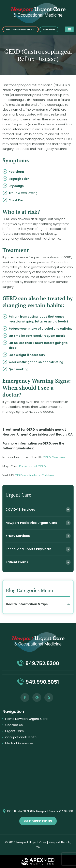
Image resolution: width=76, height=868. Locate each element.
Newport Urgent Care (31, 842)
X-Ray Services (18, 536)
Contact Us (14, 725)
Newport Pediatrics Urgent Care (31, 523)
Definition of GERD (33, 466)
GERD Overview (54, 457)
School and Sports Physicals (28, 549)
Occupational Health (21, 737)
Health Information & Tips (27, 604)
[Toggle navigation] (69, 29)
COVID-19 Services (20, 510)
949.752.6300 (42, 663)
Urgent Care (15, 731)
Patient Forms (17, 562)
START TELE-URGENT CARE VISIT (21, 29)
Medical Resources (19, 743)
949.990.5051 (42, 682)
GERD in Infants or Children (34, 475)
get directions (38, 821)
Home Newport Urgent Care (26, 719)
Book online (49, 29)
